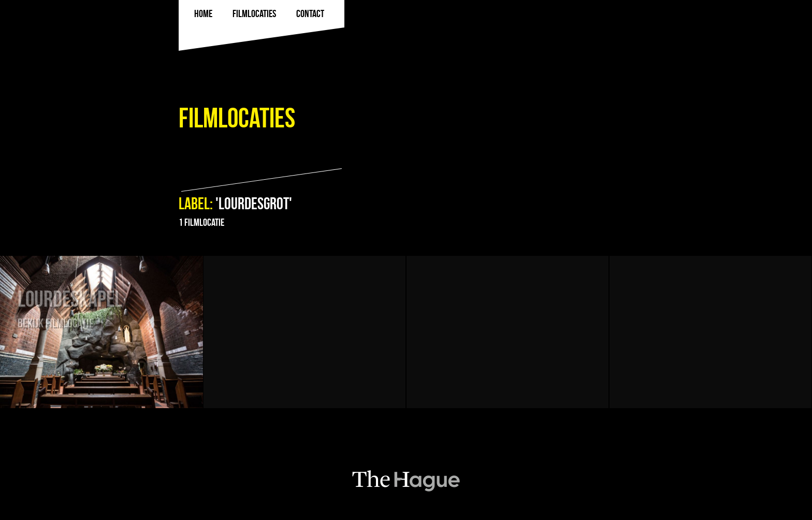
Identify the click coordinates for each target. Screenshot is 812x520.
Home (203, 13)
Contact (310, 13)
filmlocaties (254, 13)
